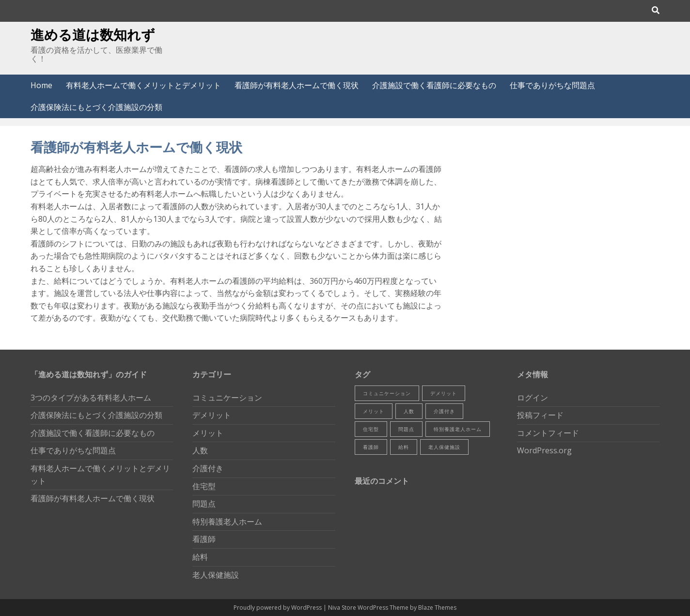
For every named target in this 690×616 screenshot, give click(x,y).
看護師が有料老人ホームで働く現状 (297, 85)
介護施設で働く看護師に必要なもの (434, 85)
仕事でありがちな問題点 (552, 85)
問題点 (204, 504)
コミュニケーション (227, 398)
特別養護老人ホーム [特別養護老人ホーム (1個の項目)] (458, 429)
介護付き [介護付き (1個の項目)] (444, 411)
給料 (200, 557)
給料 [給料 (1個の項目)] (404, 447)
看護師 (204, 539)
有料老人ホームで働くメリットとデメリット (143, 85)
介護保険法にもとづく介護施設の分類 (96, 107)
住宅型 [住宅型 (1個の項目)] (371, 429)
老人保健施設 (216, 575)
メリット (208, 433)
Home (41, 85)
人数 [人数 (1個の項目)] (409, 411)
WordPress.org (544, 450)
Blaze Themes (437, 608)
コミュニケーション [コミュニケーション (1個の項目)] (387, 393)
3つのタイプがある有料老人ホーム (91, 398)
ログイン (533, 398)
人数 (200, 450)
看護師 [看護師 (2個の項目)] (371, 447)
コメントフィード (548, 433)
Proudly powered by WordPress (278, 608)
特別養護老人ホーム (227, 522)
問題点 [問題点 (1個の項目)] (406, 429)
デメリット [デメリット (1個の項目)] (444, 393)
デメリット (212, 415)
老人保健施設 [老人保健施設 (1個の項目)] (444, 447)
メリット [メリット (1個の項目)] (374, 411)
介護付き (208, 468)
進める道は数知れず (93, 34)
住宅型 (204, 486)
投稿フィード (540, 415)
